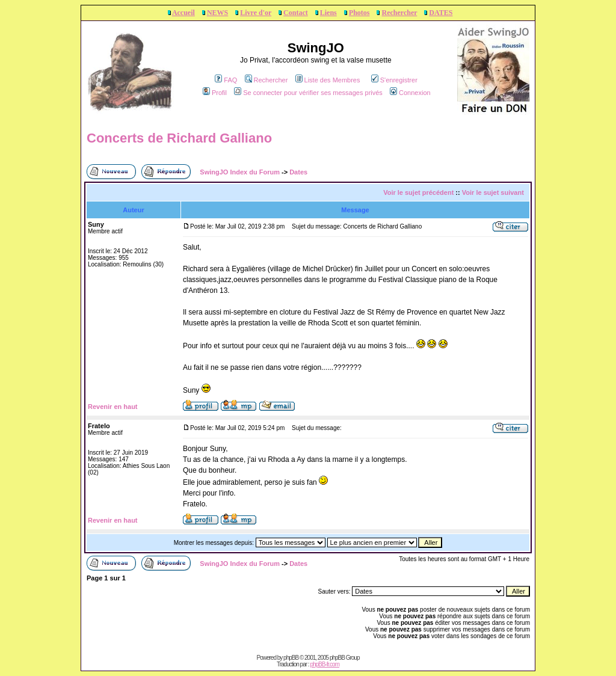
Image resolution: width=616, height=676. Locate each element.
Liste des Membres (328, 80)
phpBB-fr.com (325, 664)
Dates (298, 172)
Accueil (183, 13)
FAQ (226, 80)
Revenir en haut (113, 407)
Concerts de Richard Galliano (179, 138)
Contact (296, 13)
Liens (328, 13)
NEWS (217, 13)
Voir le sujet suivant (493, 192)
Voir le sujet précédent (418, 192)
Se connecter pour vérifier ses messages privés (308, 93)
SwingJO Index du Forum (240, 172)
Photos (359, 13)
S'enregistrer (394, 80)
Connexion (410, 93)
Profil (215, 93)
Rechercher (399, 13)
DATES (441, 13)
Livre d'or (256, 13)
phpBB (291, 658)
